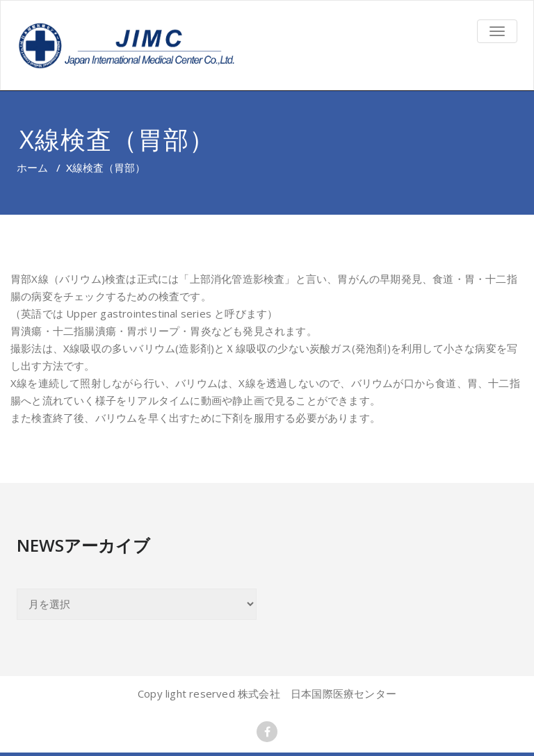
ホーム (32, 167)
